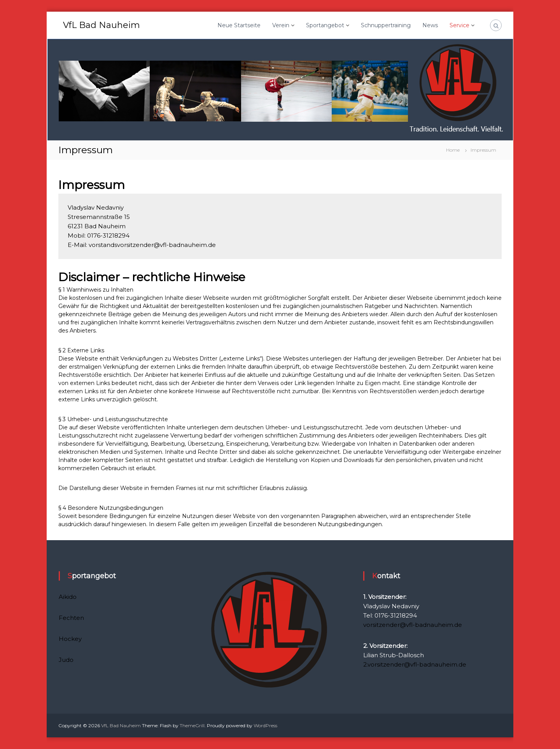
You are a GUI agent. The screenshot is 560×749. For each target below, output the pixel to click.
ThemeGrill (192, 725)
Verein (281, 25)
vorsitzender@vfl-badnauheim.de (413, 625)
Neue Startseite (239, 25)
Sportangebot (325, 25)
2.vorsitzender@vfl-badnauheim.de (415, 664)
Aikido (68, 597)
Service (459, 25)
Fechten (71, 618)
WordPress (265, 725)
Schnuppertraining (386, 25)
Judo (66, 660)
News (430, 25)
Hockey (70, 639)
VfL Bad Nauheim (101, 25)
